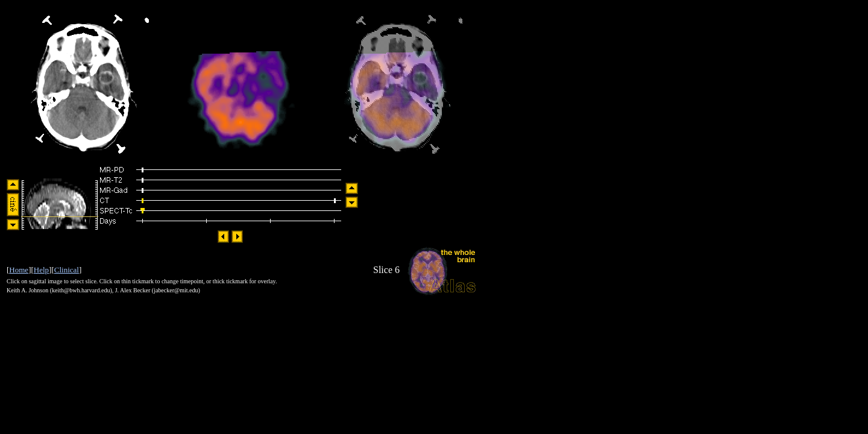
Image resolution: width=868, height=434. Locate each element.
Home (19, 270)
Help (41, 270)
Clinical (67, 270)
